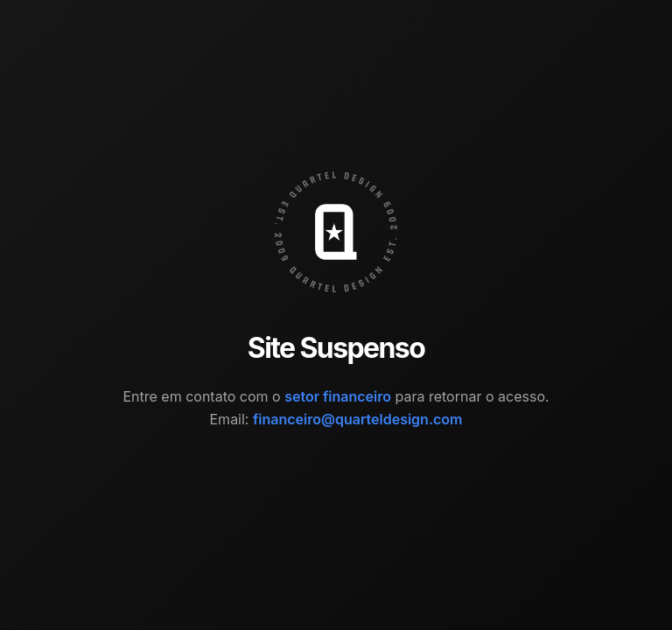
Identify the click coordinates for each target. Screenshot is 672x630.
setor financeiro (338, 396)
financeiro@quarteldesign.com (358, 419)
